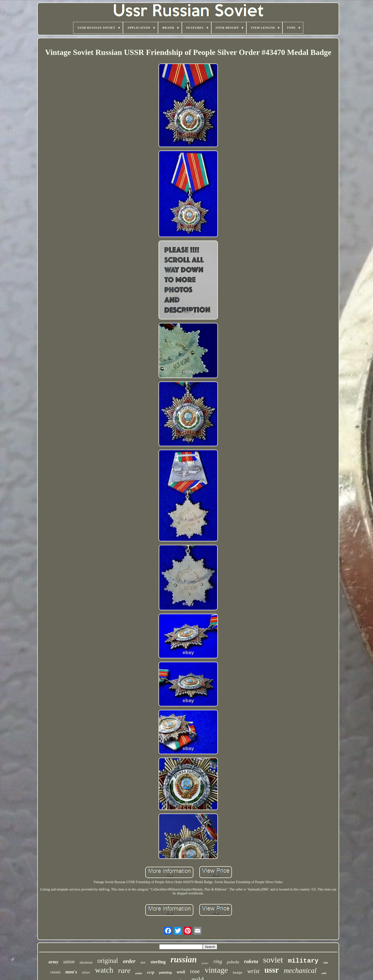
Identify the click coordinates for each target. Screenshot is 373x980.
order (129, 961)
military (303, 961)
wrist (253, 971)
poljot (139, 973)
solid (324, 973)
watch (104, 970)
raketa (251, 961)
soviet (273, 960)
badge (237, 973)
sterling (158, 962)
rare (124, 970)
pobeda (233, 962)
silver (86, 972)
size (326, 963)
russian (184, 960)
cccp (151, 972)
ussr (272, 970)
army (53, 962)
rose (195, 971)
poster (205, 963)
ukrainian (86, 962)
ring (218, 961)
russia (55, 972)
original (108, 961)
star (143, 962)
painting (166, 972)
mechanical (300, 970)
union (69, 962)
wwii (181, 972)
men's (71, 972)
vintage (216, 970)
